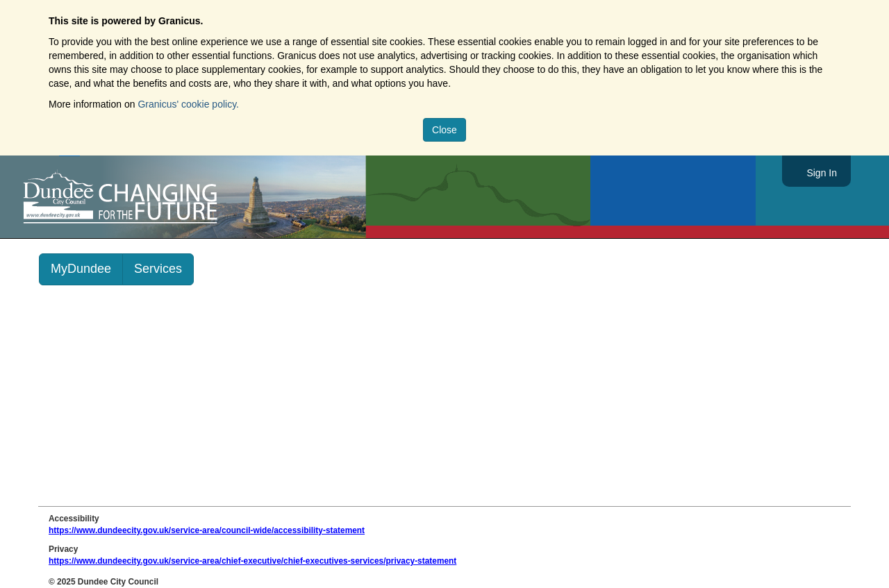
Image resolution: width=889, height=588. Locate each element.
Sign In (822, 173)
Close (444, 130)
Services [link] (158, 269)
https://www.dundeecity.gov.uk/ (183, 197)
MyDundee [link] (81, 269)
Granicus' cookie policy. (188, 104)
